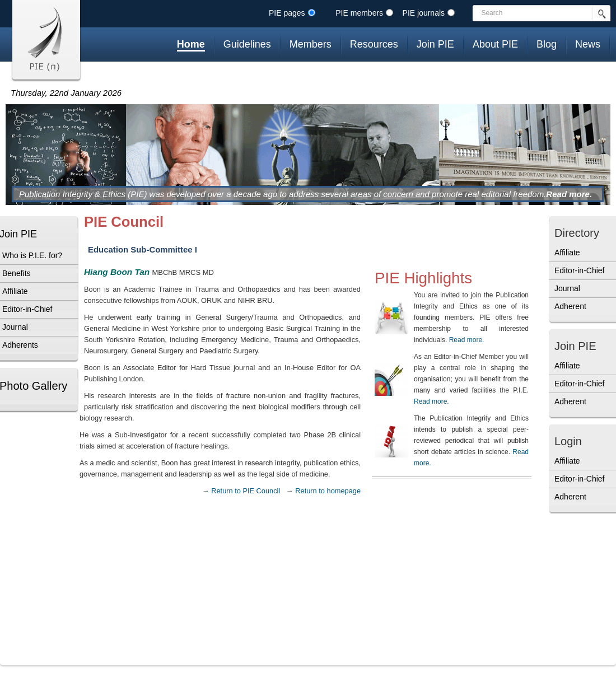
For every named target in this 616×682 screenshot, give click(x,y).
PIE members (359, 13)
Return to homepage (328, 491)
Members (311, 44)
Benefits (17, 273)
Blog (547, 44)
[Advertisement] (582, 592)
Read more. (569, 194)
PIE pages (287, 13)
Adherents (20, 345)
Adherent (570, 306)
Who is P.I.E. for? (32, 255)
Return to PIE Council (246, 491)
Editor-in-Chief (27, 309)
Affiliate (15, 291)
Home (191, 44)
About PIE (495, 44)
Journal (15, 327)
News (588, 44)
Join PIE (435, 44)
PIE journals (424, 13)
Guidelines (247, 44)
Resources (374, 44)
